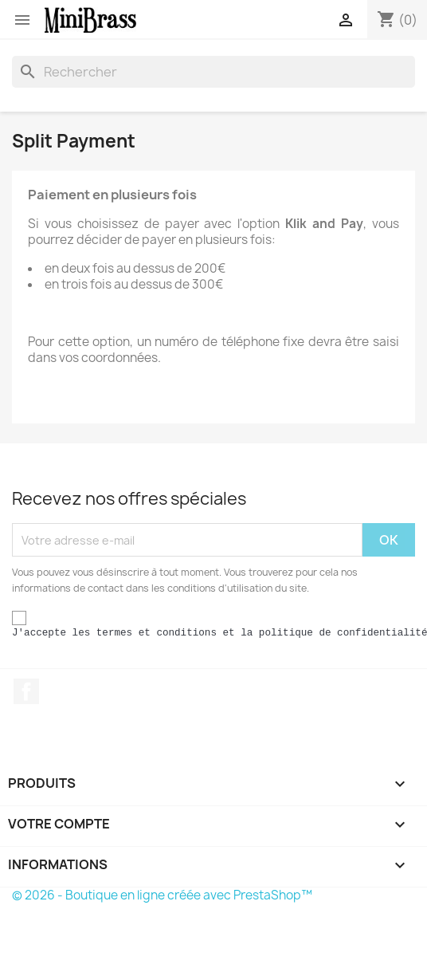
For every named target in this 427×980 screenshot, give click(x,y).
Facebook (26, 691)
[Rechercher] (213, 72)
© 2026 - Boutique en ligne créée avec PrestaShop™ (162, 895)
